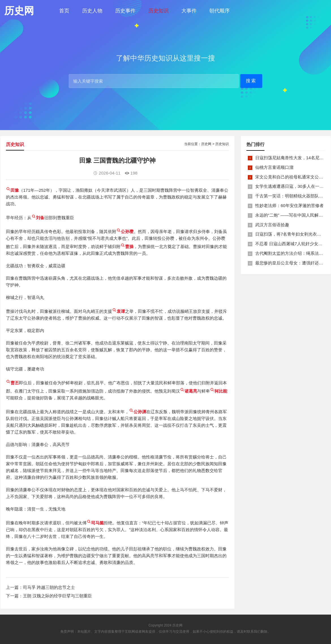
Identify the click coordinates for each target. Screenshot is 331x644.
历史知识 (158, 11)
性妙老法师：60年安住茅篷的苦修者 (289, 205)
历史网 (206, 144)
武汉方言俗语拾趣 (272, 225)
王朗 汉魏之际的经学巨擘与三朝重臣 (57, 596)
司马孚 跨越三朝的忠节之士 (49, 587)
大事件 (189, 11)
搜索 (251, 81)
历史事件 (125, 11)
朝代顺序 (220, 11)
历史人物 (92, 11)
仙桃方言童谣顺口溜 (274, 167)
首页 (64, 11)
